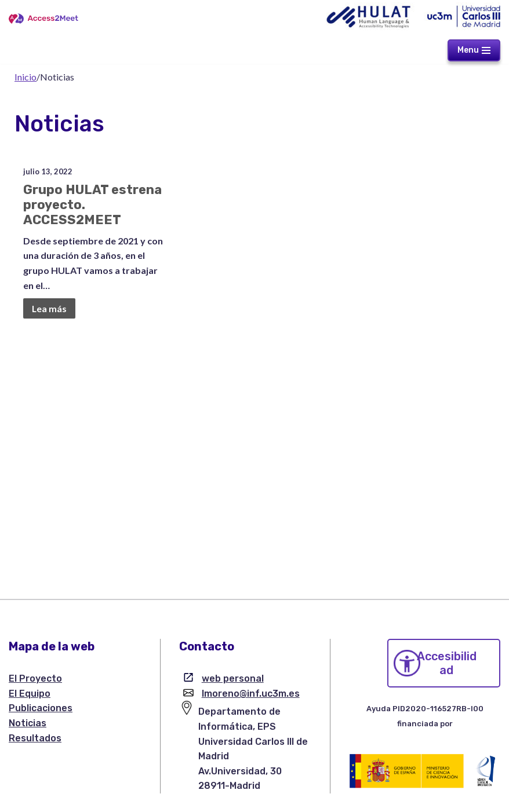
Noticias (28, 723)
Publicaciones (41, 708)
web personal (233, 679)
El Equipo (30, 694)
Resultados (35, 738)
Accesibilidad (447, 663)
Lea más (49, 308)
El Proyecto (35, 679)
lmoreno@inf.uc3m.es (251, 694)
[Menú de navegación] (474, 50)
